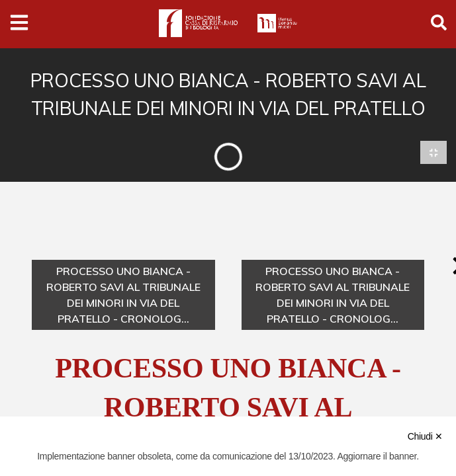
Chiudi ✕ (425, 436)
